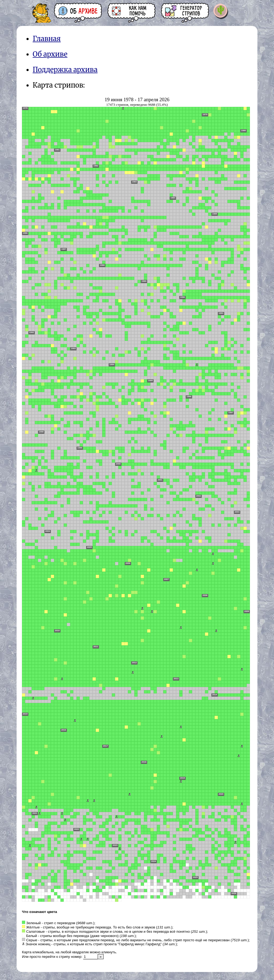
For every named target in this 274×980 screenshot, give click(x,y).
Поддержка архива (65, 70)
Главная (47, 39)
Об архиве (50, 54)
